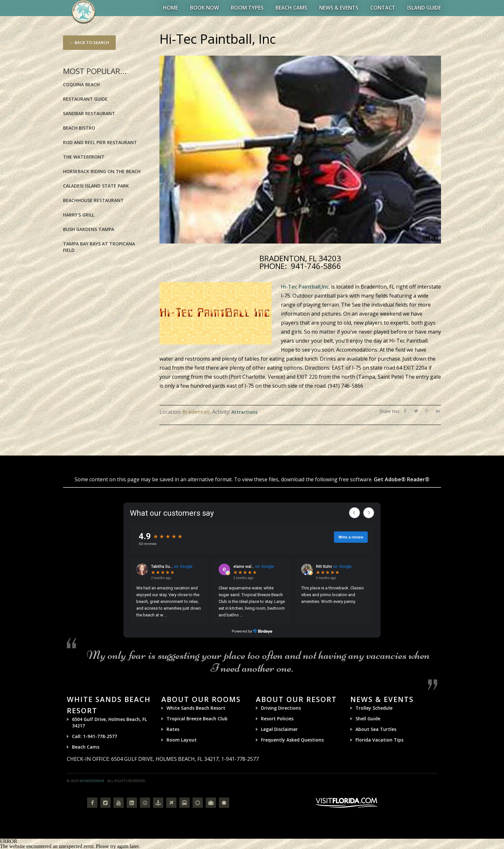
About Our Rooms (201, 699)
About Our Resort (296, 699)
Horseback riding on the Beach (102, 171)
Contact (383, 8)
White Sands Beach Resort (196, 708)
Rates (173, 729)
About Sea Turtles (376, 729)
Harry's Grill (79, 215)
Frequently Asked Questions (292, 740)
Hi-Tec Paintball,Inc (305, 287)
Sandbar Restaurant (89, 113)
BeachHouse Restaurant (93, 200)
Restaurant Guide (85, 99)
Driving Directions (281, 708)
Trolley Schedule (374, 708)
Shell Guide (368, 719)
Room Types (247, 8)
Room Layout (182, 740)
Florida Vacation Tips (379, 740)
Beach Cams (291, 8)
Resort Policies (277, 719)
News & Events (339, 8)
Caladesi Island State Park (96, 186)
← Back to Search (89, 42)
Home (171, 8)
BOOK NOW (204, 8)
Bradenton (196, 412)
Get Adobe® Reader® (402, 479)
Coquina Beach (81, 84)
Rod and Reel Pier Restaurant (100, 142)
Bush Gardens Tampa (89, 229)
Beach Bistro (79, 128)
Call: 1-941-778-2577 (94, 736)
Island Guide (424, 8)
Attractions (244, 412)
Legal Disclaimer (279, 729)
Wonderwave (92, 781)
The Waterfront (84, 157)
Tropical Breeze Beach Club (197, 719)
